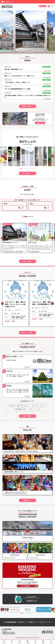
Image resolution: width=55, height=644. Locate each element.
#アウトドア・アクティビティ (39, 406)
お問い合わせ (21, 622)
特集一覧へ (27, 500)
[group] (14, 156)
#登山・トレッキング (35, 409)
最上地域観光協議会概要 (10, 622)
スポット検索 (27, 416)
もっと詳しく (27, 173)
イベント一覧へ (27, 261)
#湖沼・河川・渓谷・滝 (23, 406)
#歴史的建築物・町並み (21, 409)
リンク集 (40, 622)
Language (43, 6)
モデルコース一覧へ (27, 333)
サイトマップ (47, 622)
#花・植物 (11, 406)
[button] (1, 31)
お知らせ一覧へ (27, 106)
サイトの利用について (31, 622)
